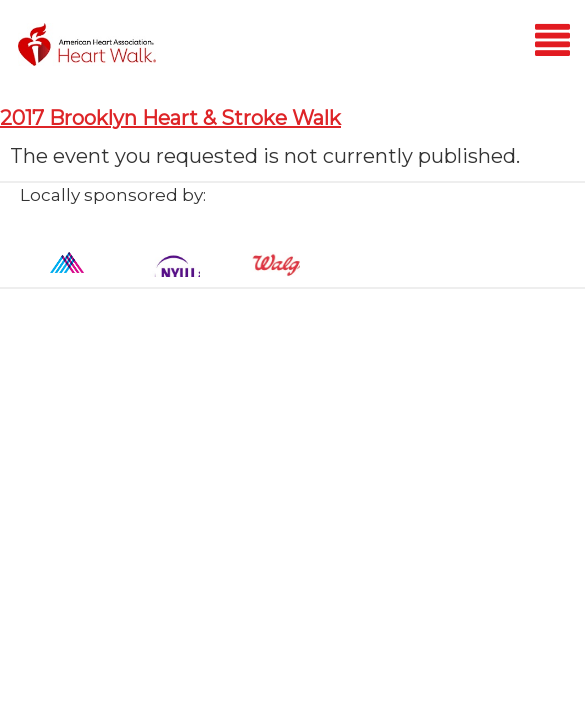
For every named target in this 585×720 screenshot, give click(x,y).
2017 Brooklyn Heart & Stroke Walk (170, 118)
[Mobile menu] (552, 43)
